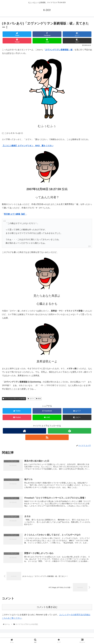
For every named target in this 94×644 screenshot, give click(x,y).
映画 (38, 399)
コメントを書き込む (47, 607)
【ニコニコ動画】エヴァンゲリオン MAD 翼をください (28, 146)
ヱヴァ (31, 399)
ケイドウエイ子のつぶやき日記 (14, 399)
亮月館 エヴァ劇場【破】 (15, 214)
